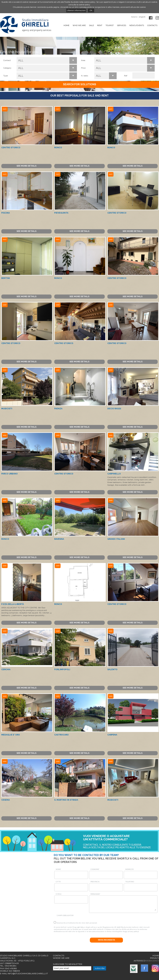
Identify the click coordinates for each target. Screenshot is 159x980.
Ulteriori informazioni (76, 10)
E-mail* (59, 894)
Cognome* (95, 869)
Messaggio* (95, 894)
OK (91, 10)
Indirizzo (129, 869)
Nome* (58, 869)
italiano (134, 17)
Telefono (130, 882)
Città (58, 882)
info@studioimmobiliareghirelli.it (28, 973)
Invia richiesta (106, 940)
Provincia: (95, 882)
